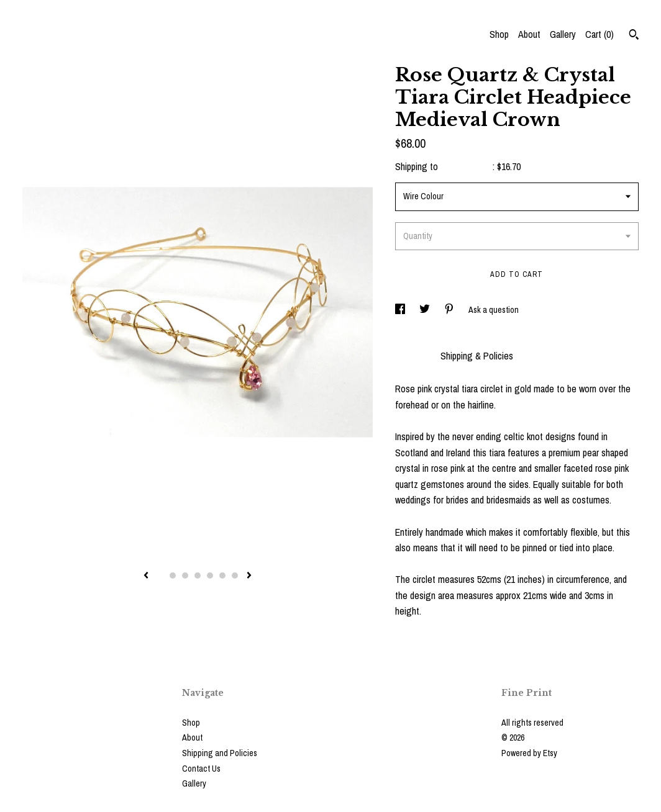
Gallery (563, 34)
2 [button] (173, 575)
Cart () (599, 34)
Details (412, 356)
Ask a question (494, 310)
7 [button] (235, 575)
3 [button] (185, 575)
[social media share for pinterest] (450, 310)
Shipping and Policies (220, 753)
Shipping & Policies (477, 356)
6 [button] (222, 575)
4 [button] (198, 575)
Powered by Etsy (529, 753)
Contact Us (201, 769)
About (529, 34)
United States (467, 166)
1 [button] (160, 575)
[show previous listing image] (146, 576)
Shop (499, 34)
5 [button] (210, 575)
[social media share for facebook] (401, 310)
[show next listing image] (249, 576)
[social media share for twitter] (426, 310)
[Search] (634, 36)
